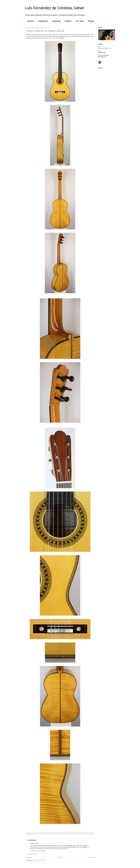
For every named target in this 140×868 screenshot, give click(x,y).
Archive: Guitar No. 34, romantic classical (45, 31)
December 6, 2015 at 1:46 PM (38, 851)
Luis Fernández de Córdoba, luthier (55, 8)
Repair (91, 21)
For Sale (80, 21)
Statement (43, 21)
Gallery (68, 21)
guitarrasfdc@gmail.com (105, 48)
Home (60, 857)
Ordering (56, 21)
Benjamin (33, 843)
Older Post (91, 857)
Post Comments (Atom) (39, 860)
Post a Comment (33, 854)
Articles (31, 21)
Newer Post (30, 857)
